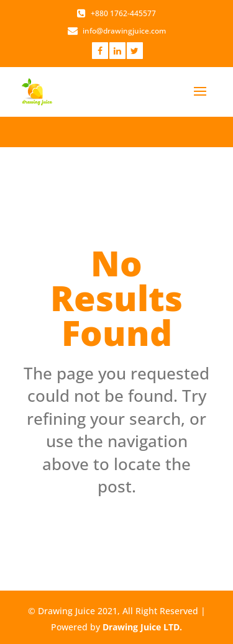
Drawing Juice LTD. (142, 627)
